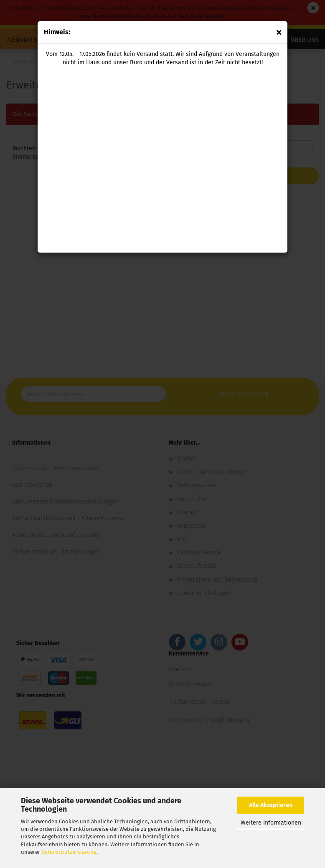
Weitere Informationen (271, 823)
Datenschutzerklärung (69, 852)
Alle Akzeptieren (271, 805)
